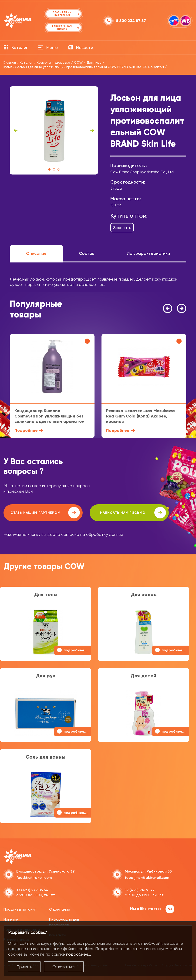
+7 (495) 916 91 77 (140, 890)
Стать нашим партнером (45, 513)
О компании (60, 909)
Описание (36, 253)
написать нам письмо (133, 513)
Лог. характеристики (148, 253)
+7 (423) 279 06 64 (32, 890)
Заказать (122, 228)
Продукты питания (20, 909)
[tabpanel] (54, 130)
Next (92, 130)
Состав (87, 253)
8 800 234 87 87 (131, 21)
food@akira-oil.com (34, 878)
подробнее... (79, 954)
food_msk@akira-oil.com (147, 878)
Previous (16, 130)
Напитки (11, 919)
